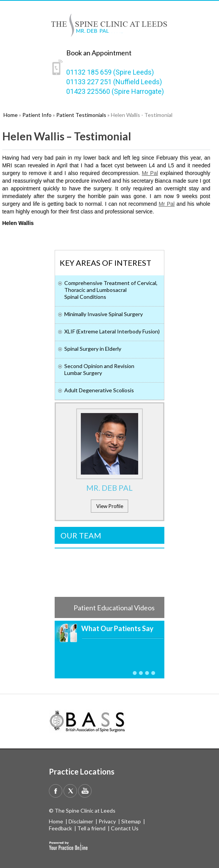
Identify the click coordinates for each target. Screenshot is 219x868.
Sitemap (131, 821)
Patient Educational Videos (114, 608)
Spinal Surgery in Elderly (93, 349)
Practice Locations (82, 771)
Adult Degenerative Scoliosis (99, 390)
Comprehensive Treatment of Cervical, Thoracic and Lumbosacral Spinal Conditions (111, 290)
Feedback (60, 828)
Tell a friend (91, 828)
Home (56, 821)
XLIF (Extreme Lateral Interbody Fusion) (112, 331)
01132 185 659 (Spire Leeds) (110, 72)
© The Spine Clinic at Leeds (82, 811)
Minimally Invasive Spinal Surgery (104, 314)
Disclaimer (81, 821)
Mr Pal (150, 173)
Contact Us (125, 828)
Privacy (107, 821)
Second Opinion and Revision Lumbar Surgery (99, 369)
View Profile (110, 506)
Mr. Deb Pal (109, 488)
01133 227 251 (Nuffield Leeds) (114, 82)
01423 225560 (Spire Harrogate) (115, 91)
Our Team (81, 535)
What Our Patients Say (117, 628)
